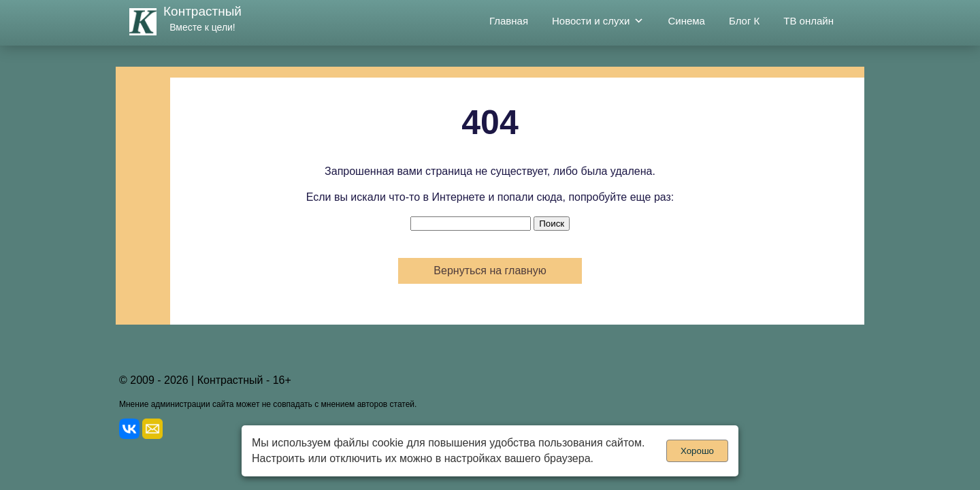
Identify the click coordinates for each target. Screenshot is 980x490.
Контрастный (202, 11)
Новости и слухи (598, 21)
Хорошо (697, 451)
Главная (509, 21)
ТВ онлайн (808, 21)
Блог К (744, 21)
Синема (686, 21)
